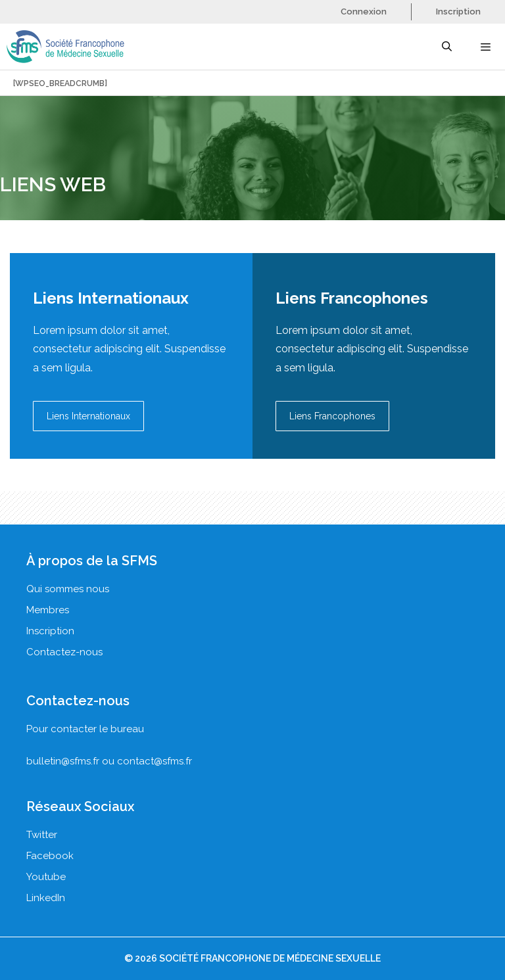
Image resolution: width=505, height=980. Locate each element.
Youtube (46, 877)
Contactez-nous (64, 652)
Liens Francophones (332, 416)
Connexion (364, 12)
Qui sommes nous (68, 589)
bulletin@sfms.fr (63, 761)
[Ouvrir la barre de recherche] (446, 47)
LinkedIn (46, 898)
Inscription (458, 12)
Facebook (50, 856)
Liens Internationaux (88, 416)
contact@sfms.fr (155, 761)
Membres (48, 610)
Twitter (42, 835)
